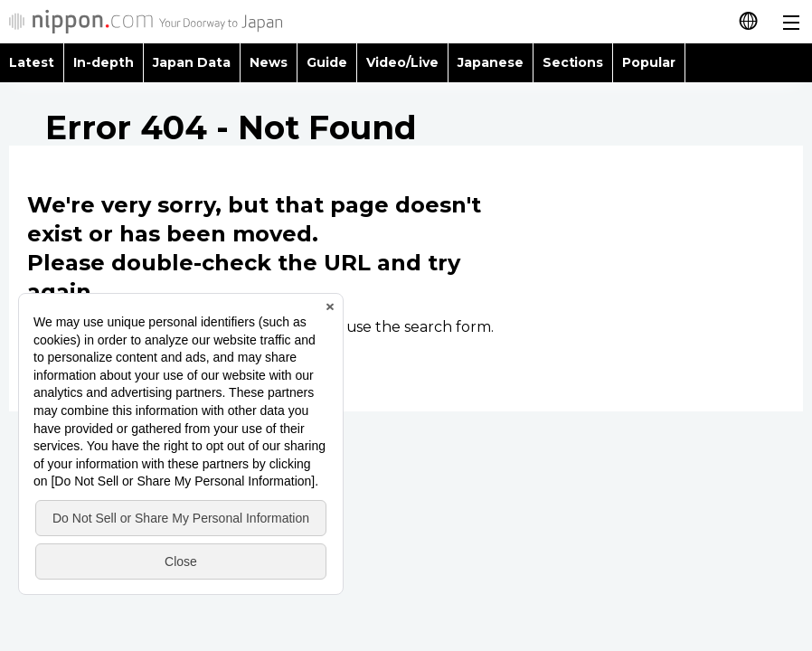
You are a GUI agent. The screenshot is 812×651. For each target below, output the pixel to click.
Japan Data (192, 62)
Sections (573, 62)
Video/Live (402, 62)
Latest (32, 62)
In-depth (104, 62)
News (269, 62)
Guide (327, 62)
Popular (649, 62)
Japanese (491, 62)
